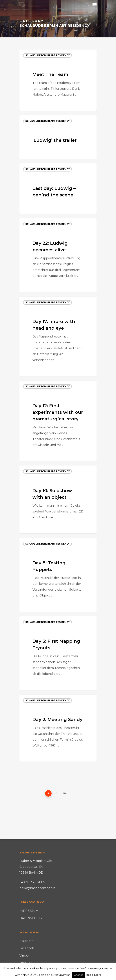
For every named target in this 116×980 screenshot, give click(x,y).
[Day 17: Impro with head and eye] (58, 336)
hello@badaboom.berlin (37, 888)
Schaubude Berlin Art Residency (47, 55)
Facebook (27, 948)
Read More (94, 975)
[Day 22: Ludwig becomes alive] (58, 255)
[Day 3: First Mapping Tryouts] (58, 653)
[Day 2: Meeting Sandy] (58, 728)
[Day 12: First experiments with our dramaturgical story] (58, 421)
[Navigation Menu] (95, 4)
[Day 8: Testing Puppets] (58, 575)
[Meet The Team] (58, 80)
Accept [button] (79, 975)
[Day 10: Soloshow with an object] (58, 499)
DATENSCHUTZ (31, 918)
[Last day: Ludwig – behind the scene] (58, 189)
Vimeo (24, 956)
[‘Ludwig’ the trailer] (58, 137)
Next (66, 793)
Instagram (27, 941)
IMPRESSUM (29, 911)
